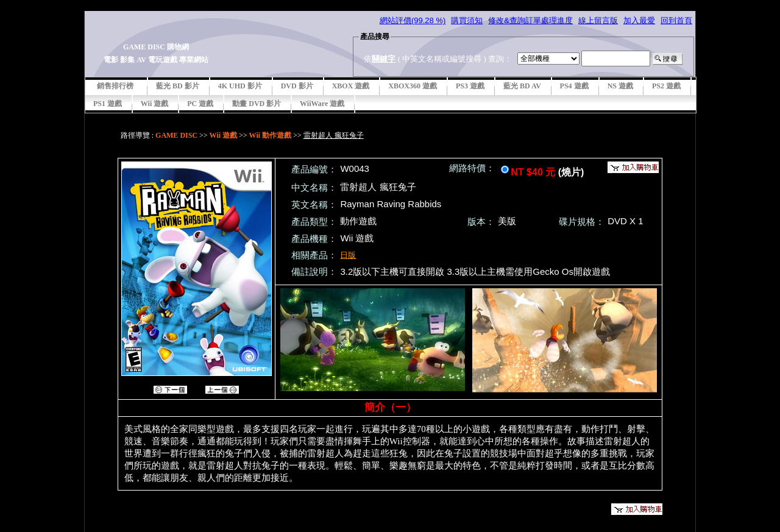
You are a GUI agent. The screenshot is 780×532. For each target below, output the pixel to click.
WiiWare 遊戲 (322, 104)
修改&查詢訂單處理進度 (530, 20)
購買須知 (467, 20)
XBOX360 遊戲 (413, 86)
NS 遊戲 (620, 86)
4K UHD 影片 (240, 86)
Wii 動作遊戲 (270, 135)
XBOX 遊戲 (351, 86)
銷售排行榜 (115, 86)
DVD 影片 (297, 86)
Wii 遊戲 (154, 104)
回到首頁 (676, 20)
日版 (348, 255)
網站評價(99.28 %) (413, 20)
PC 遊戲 (200, 104)
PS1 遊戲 (108, 104)
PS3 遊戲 (470, 86)
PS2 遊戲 (666, 86)
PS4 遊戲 (574, 86)
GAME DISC (176, 135)
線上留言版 (598, 20)
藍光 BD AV (522, 86)
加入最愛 (639, 20)
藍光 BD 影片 (178, 86)
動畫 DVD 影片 (257, 104)
